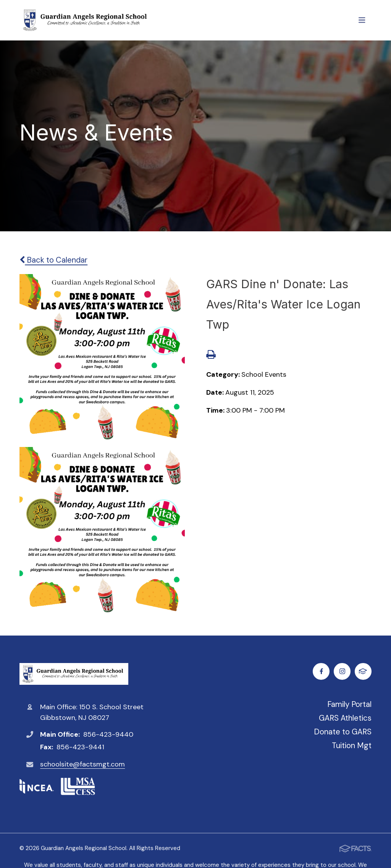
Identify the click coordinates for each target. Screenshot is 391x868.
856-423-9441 (80, 747)
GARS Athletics (345, 718)
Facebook (321, 671)
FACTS (363, 671)
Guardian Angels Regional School (74, 674)
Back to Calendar (53, 260)
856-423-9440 (108, 734)
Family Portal (349, 704)
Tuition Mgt (352, 745)
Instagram (342, 671)
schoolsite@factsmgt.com (82, 764)
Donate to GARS (343, 732)
